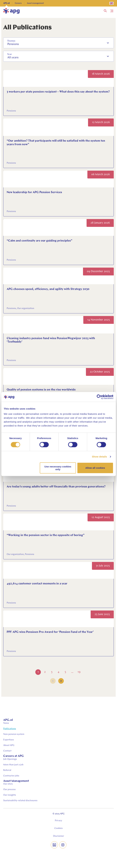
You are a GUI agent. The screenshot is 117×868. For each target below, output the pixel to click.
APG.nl (6, 3)
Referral (7, 770)
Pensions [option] (13, 44)
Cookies (58, 828)
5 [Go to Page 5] (65, 672)
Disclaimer (58, 836)
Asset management (35, 3)
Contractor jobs (11, 776)
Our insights (10, 795)
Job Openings (10, 759)
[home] (11, 11)
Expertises (9, 740)
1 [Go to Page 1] (38, 672)
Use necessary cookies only (58, 468)
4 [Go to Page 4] (58, 672)
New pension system (14, 734)
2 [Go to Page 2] (45, 672)
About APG (9, 745)
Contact (7, 751)
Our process (9, 790)
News (6, 723)
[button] (105, 11)
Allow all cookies (95, 468)
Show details (100, 457)
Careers (18, 3)
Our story (8, 784)
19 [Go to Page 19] (79, 672)
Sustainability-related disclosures (20, 801)
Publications (10, 729)
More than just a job (13, 765)
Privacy (58, 821)
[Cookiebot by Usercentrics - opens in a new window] (99, 397)
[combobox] (58, 43)
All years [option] (13, 58)
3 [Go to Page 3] (52, 672)
